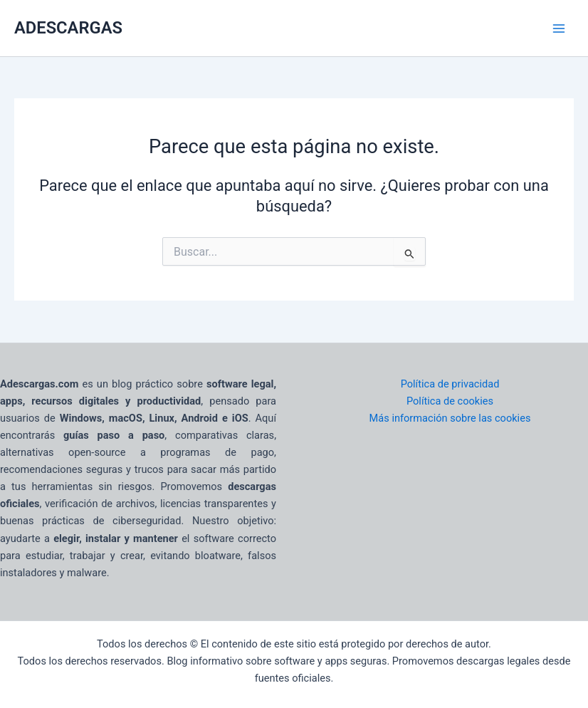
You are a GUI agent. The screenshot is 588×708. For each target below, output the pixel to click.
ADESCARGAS (68, 28)
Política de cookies (450, 401)
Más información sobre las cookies (450, 418)
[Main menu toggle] (559, 28)
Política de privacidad (450, 384)
